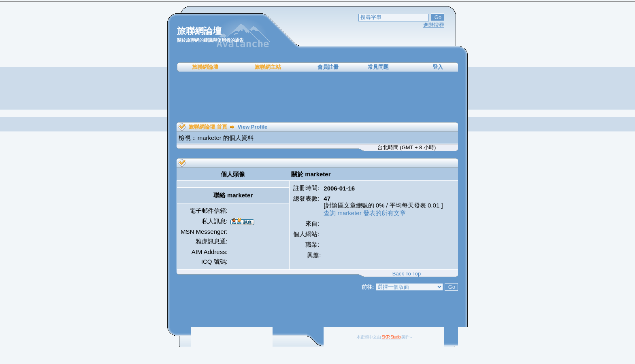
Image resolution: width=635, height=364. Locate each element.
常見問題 (378, 67)
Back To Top (407, 274)
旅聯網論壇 (205, 67)
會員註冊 (328, 67)
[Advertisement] (317, 97)
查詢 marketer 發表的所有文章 (365, 213)
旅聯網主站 (268, 67)
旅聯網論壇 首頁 (208, 127)
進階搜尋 (434, 25)
